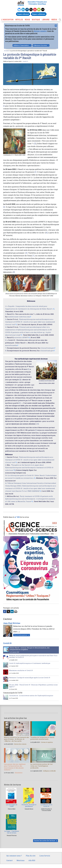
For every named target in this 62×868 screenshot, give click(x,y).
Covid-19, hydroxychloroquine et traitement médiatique (30, 663)
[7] (33, 256)
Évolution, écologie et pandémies (29, 805)
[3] (35, 172)
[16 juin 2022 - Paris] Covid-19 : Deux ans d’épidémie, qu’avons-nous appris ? (33, 686)
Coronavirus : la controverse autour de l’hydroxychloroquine (31, 696)
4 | (6, 327)
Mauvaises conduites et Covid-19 (21, 670)
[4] (4, 207)
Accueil (6, 51)
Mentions (21, 860)
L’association (7, 20)
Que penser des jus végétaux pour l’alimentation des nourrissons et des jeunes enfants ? (15, 767)
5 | (6, 337)
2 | (6, 314)
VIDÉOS (54, 20)
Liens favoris (45, 856)
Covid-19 (25, 61)
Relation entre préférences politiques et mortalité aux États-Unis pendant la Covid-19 (33, 656)
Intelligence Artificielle (49, 771)
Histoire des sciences (20, 744)
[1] (4, 106)
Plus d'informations (21, 635)
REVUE (27, 20)
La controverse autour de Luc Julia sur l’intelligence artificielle (41, 766)
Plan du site (31, 856)
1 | (6, 306)
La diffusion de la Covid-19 (46, 805)
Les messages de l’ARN (12, 805)
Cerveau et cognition (47, 742)
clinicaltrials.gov (47, 348)
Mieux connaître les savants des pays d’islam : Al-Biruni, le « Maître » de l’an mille (17, 739)
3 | (6, 319)
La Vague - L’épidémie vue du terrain (12, 832)
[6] (27, 253)
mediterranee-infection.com (19, 317)
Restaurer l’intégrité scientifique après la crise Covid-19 (30, 678)
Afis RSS (32, 860)
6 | (6, 340)
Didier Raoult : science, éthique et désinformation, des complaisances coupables (30, 649)
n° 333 (17, 517)
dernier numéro (40, 31)
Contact (9, 860)
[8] (14, 272)
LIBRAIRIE (46, 20)
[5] (47, 233)
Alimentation (19, 773)
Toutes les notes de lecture (44, 841)
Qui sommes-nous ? (14, 856)
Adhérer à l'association (21, 45)
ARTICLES (19, 20)
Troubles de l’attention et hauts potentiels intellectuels (42, 738)
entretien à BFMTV (21, 337)
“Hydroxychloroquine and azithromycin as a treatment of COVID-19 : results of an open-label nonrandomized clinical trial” (30, 460)
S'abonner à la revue (40, 45)
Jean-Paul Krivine (12, 623)
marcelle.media (11, 345)
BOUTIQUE (36, 20)
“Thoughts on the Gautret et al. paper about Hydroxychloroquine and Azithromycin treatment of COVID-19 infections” (29, 468)
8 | (6, 351)
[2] (35, 144)
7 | (6, 348)
